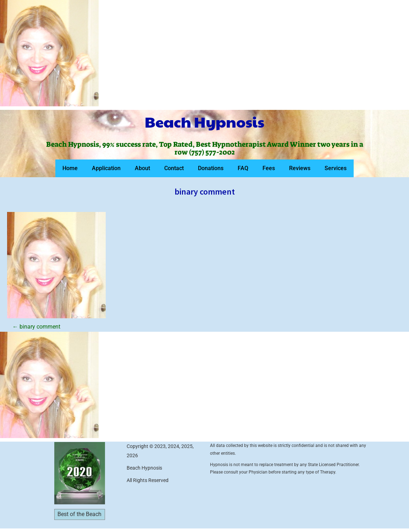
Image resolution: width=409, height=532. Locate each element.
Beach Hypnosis (204, 122)
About (142, 168)
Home (70, 168)
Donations (211, 168)
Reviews (300, 168)
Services (336, 168)
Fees (269, 168)
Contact (174, 168)
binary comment (36, 327)
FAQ (243, 168)
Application (106, 168)
